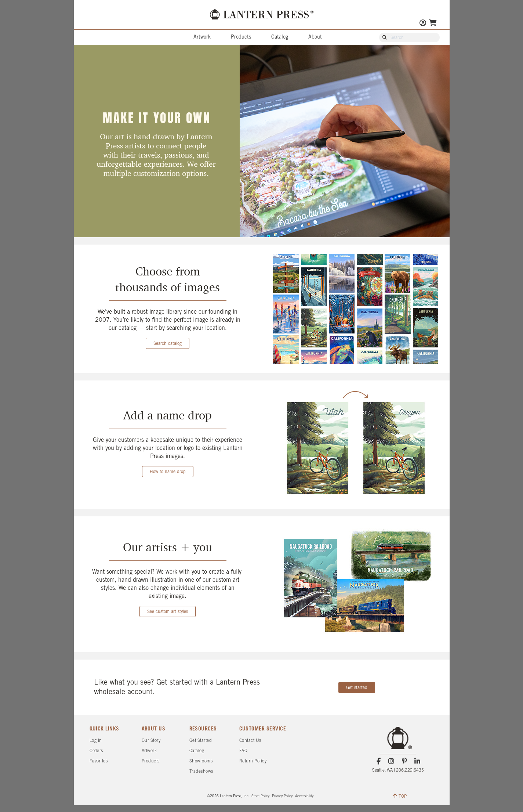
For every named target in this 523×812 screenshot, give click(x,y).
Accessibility (304, 796)
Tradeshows (201, 771)
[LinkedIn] (417, 761)
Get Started (201, 741)
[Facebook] (379, 761)
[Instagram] (391, 761)
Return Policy (253, 761)
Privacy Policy (282, 796)
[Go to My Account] (423, 24)
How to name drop (168, 472)
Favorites (99, 761)
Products (241, 37)
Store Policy (260, 796)
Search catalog (168, 344)
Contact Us (250, 741)
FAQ (244, 751)
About (315, 37)
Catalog (280, 37)
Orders (96, 751)
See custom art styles (168, 612)
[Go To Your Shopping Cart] (433, 24)
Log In (96, 741)
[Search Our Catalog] (413, 38)
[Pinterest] (404, 761)
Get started (357, 688)
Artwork (202, 37)
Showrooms (201, 761)
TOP (400, 796)
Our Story (151, 741)
